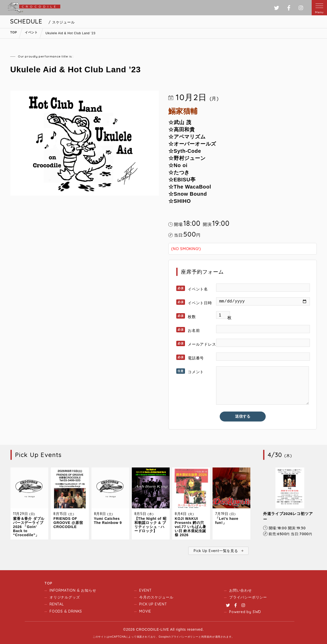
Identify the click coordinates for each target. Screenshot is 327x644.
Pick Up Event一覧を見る (216, 551)
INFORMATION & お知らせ (73, 590)
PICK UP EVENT (153, 604)
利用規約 (207, 637)
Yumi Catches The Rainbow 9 (108, 521)
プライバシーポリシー (248, 597)
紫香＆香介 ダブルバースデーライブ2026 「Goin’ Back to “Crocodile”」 (29, 527)
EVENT (145, 590)
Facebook (236, 605)
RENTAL (57, 604)
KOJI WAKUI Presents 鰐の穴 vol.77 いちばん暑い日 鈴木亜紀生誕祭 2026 (190, 527)
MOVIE (145, 611)
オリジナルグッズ (65, 597)
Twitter (228, 605)
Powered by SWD (245, 612)
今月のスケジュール (156, 597)
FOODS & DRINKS (66, 611)
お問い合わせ (241, 590)
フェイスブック (289, 8)
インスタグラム (301, 8)
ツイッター (277, 8)
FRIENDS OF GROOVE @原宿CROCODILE (68, 523)
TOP (48, 583)
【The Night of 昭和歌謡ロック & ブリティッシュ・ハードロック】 (150, 525)
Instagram (243, 605)
